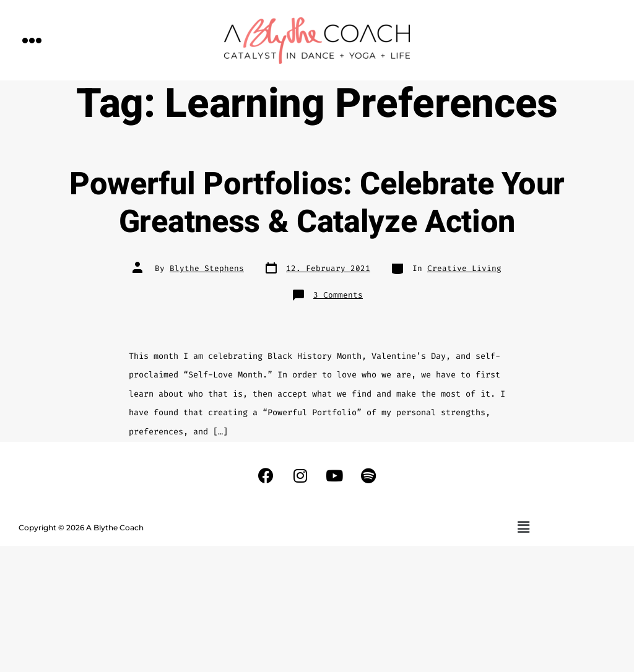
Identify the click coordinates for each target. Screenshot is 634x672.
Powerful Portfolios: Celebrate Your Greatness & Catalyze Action (317, 203)
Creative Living (464, 268)
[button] (32, 40)
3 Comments (338, 295)
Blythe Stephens (207, 268)
